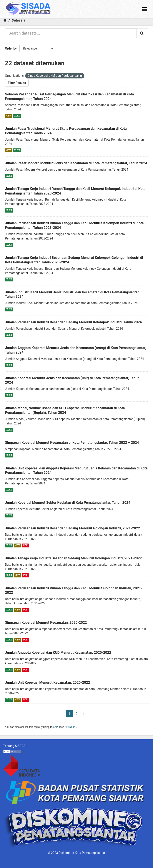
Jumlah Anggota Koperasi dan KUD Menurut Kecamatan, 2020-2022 (58, 653)
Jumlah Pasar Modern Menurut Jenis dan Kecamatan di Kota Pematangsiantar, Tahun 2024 (76, 163)
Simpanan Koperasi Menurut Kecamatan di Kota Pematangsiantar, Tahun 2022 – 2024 (72, 443)
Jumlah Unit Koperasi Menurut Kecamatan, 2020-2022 (47, 683)
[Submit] (142, 33)
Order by (11, 48)
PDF (25, 545)
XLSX (17, 116)
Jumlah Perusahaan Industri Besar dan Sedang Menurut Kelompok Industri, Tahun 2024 (73, 322)
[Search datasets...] (71, 33)
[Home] (5, 20)
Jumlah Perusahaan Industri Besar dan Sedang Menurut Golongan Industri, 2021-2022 (72, 528)
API (56, 727)
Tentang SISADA (14, 746)
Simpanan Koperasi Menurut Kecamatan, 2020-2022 (46, 623)
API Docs (70, 727)
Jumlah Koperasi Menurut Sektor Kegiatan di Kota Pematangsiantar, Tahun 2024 (68, 503)
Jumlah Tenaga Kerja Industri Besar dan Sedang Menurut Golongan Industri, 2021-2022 (73, 558)
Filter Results (17, 83)
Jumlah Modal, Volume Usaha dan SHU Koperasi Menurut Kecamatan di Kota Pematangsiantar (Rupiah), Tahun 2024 (65, 410)
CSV (8, 116)
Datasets (19, 20)
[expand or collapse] (145, 9)
